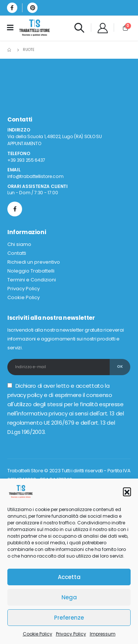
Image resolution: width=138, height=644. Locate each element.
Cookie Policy (38, 634)
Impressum (103, 634)
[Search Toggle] (79, 28)
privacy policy (25, 395)
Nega (69, 597)
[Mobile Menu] (13, 28)
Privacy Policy (71, 634)
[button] (127, 491)
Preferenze (69, 618)
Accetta (69, 577)
